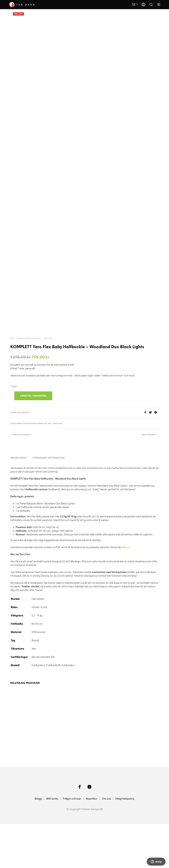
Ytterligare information (48, 490)
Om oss (106, 842)
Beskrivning (18, 490)
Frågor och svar (72, 842)
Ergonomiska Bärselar (29, 370)
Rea (50, 455)
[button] (135, 4)
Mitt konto (52, 842)
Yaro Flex (48, 370)
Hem (12, 370)
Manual (126, 579)
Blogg (38, 842)
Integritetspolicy (125, 842)
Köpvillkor (92, 842)
